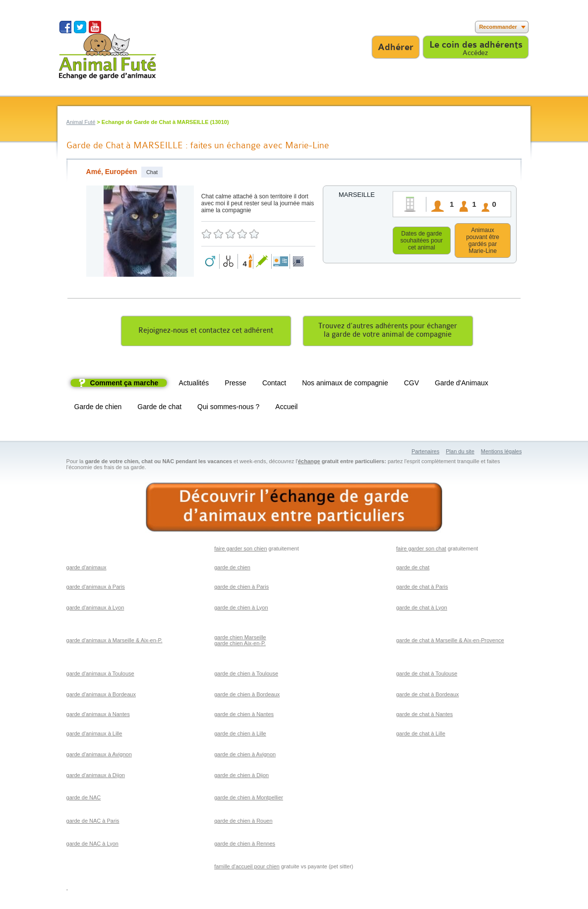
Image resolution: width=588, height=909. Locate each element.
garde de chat (413, 569)
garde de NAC (84, 799)
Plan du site (460, 453)
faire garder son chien (240, 550)
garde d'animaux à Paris (96, 588)
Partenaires (425, 453)
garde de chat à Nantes (424, 716)
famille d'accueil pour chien (247, 868)
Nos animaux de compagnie (345, 384)
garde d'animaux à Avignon (99, 756)
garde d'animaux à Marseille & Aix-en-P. (115, 642)
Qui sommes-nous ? (228, 408)
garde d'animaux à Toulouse (100, 675)
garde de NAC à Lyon (92, 845)
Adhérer (396, 47)
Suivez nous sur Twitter (80, 27)
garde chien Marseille (240, 639)
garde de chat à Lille (421, 735)
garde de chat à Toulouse (427, 675)
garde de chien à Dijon (241, 777)
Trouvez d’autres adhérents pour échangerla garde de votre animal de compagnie (388, 332)
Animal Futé (81, 122)
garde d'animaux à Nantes (98, 716)
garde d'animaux (87, 569)
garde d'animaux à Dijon (96, 777)
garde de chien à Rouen (243, 822)
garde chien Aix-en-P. (240, 645)
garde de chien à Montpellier (249, 799)
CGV (412, 384)
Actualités (194, 384)
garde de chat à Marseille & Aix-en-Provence (450, 642)
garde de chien (232, 569)
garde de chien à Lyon (241, 609)
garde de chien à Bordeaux (247, 696)
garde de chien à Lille (240, 735)
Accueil (286, 408)
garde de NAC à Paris (93, 822)
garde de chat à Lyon (422, 609)
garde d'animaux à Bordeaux (101, 696)
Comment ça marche (124, 384)
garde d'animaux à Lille (94, 735)
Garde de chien (98, 408)
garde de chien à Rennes (245, 845)
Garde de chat (159, 408)
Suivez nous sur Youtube (95, 27)
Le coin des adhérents (476, 45)
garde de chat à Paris (422, 588)
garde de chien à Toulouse (246, 675)
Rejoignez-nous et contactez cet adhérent (206, 332)
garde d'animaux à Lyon (95, 609)
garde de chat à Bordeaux (428, 696)
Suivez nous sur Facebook (65, 27)
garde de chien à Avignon (245, 756)
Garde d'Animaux (462, 384)
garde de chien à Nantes (244, 716)
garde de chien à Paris (241, 588)
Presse (235, 384)
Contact (274, 384)
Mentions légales (501, 453)
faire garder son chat (421, 550)
